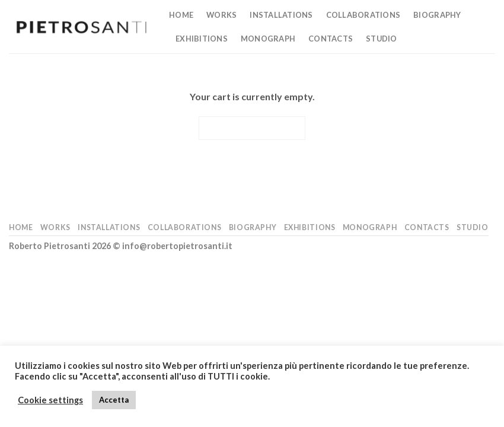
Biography (437, 15)
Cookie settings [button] (50, 400)
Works (221, 15)
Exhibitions (202, 39)
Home (181, 15)
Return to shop (252, 128)
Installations (281, 15)
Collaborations (363, 15)
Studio (382, 39)
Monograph (268, 39)
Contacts (331, 39)
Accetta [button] (114, 400)
